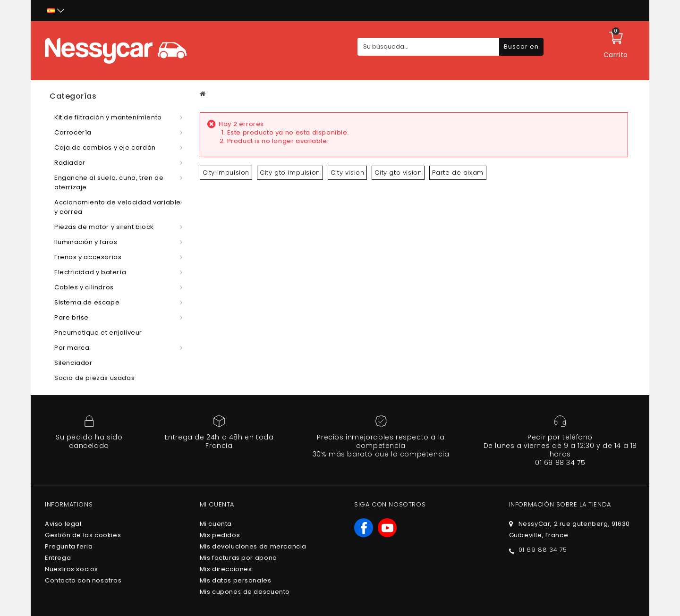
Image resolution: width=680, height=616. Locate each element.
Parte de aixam (458, 173)
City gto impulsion (290, 173)
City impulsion (226, 173)
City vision (348, 173)
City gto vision (398, 173)
